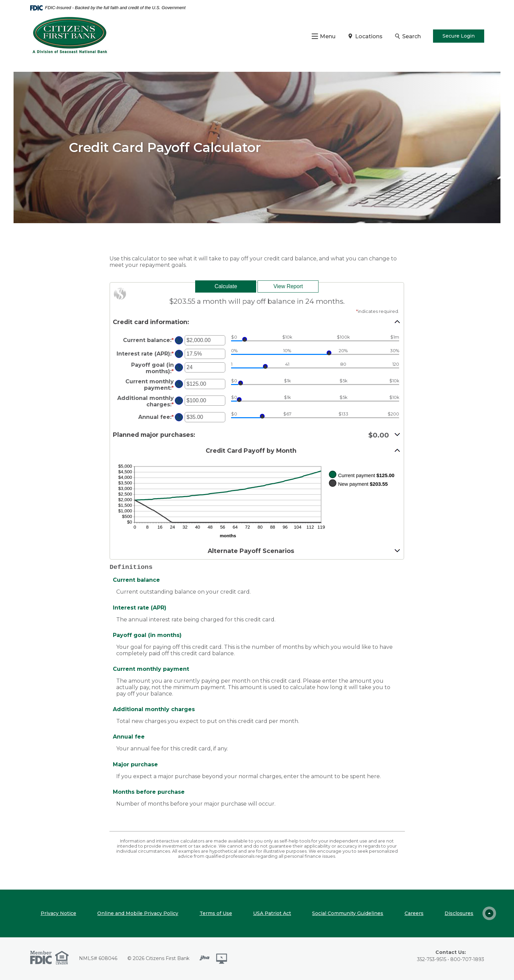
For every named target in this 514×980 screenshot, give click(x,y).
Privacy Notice (58, 913)
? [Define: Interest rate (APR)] (179, 354)
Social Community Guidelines (348, 913)
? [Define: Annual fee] (179, 417)
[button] (257, 322)
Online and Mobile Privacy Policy (138, 913)
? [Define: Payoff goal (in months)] (179, 367)
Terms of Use (216, 913)
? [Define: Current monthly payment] (179, 384)
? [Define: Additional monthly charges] (179, 401)
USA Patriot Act (272, 913)
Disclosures (459, 913)
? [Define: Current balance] (179, 340)
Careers (414, 913)
